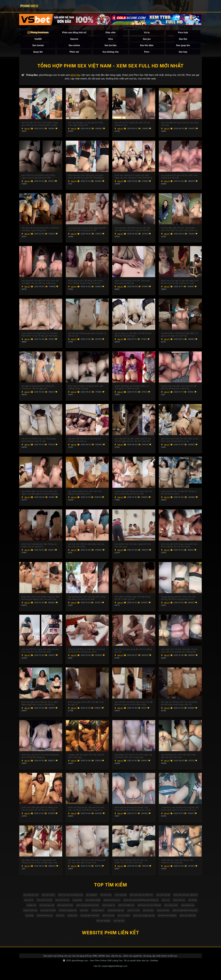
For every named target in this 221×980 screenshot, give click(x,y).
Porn (147, 52)
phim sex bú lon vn (147, 902)
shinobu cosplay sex (136, 913)
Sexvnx (74, 39)
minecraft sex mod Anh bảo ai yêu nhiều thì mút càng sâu (177, 863)
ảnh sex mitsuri (59, 896)
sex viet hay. (163, 925)
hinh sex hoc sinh (75, 902)
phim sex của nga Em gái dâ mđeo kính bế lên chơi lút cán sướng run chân (180, 283)
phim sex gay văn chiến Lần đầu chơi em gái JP (86, 705)
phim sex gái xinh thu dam (139, 908)
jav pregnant (105, 896)
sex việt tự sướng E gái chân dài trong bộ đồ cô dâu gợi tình (132, 599)
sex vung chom (60, 913)
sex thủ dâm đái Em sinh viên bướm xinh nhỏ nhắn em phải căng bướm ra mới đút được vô (179, 230)
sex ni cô (37, 908)
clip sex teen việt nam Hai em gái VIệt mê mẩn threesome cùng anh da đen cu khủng (134, 230)
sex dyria (107, 919)
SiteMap (154, 965)
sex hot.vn (58, 902)
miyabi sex (79, 908)
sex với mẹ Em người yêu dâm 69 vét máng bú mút (132, 125)
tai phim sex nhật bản (105, 925)
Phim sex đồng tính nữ (74, 33)
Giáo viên (111, 33)
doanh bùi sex (62, 919)
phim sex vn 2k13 (115, 913)
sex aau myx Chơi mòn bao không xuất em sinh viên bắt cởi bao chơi (87, 863)
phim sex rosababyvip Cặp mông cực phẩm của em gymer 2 (39, 547)
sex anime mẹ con (123, 919)
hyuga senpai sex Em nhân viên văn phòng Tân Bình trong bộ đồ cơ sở (178, 599)
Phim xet (74, 52)
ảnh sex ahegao (146, 925)
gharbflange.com (80, 965)
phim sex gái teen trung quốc (85, 919)
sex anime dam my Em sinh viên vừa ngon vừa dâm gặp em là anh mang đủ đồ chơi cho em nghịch (40, 494)
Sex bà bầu (110, 46)
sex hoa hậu (46, 919)
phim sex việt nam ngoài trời (37, 902)
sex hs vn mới (30, 919)
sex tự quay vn (161, 908)
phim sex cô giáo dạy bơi (80, 925)
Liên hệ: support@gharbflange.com (111, 970)
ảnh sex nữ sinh (94, 902)
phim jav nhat (191, 919)
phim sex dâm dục (180, 908)
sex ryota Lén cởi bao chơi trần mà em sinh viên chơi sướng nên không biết (179, 652)
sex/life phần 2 (168, 913)
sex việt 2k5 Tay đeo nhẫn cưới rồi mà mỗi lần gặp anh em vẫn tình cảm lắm (133, 441)
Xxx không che (111, 52)
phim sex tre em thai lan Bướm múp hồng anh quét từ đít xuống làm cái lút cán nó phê (132, 810)
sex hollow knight (127, 902)
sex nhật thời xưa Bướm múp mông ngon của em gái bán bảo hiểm (38, 178)
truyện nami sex (96, 913)
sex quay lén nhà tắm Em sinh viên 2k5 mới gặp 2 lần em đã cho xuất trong (40, 283)
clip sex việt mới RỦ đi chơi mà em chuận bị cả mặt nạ (84, 441)
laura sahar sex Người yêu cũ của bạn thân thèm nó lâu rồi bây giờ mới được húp (40, 336)
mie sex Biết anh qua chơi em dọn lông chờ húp (180, 125)
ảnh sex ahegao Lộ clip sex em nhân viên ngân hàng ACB (86, 125)
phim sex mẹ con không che (82, 896)
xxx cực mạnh (59, 925)
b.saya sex (110, 902)
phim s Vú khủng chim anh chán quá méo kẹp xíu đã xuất (132, 283)
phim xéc (140, 919)
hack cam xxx (51, 908)
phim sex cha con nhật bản (37, 913)
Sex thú (183, 39)
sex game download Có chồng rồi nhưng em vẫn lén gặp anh (38, 388)
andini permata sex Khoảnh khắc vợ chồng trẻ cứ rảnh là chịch (132, 388)
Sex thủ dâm (147, 46)
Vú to (147, 33)
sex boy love (120, 896)
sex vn (27, 130)
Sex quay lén (183, 46)
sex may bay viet (95, 908)
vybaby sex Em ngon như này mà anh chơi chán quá (86, 757)
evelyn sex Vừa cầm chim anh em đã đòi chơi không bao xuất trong (179, 388)
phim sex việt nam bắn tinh (158, 896)
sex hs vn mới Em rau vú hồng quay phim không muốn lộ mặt (39, 441)
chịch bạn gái (136, 896)
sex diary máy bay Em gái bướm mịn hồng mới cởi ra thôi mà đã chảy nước (40, 863)
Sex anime (74, 46)
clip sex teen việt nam (171, 919)
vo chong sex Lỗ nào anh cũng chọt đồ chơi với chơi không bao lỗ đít (87, 230)
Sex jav (147, 39)
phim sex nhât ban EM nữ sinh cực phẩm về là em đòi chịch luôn (131, 863)
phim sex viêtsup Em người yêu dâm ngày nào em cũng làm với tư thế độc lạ (133, 178)
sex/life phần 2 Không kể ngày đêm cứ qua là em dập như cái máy (179, 336)
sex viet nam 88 (182, 896)
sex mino (154, 913)
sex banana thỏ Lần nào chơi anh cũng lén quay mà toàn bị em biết (87, 599)
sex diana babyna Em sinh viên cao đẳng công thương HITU (85, 494)
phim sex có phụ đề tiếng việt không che (178, 902)
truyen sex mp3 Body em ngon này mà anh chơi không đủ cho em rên (133, 494)
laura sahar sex (78, 913)
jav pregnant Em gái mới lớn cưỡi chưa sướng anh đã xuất (179, 178)
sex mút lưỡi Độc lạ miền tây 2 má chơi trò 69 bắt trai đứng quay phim (86, 652)
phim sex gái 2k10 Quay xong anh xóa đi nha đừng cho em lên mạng (179, 547)
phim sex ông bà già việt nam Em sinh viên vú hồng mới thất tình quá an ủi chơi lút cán (86, 810)
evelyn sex (153, 919)
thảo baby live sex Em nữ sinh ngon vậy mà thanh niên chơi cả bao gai (133, 757)
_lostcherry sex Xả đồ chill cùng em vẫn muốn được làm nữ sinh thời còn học (180, 810)
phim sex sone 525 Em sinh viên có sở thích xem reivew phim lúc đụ (179, 441)
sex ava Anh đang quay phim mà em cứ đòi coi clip (87, 336)
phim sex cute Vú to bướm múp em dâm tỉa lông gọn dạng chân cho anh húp (41, 599)
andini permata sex (188, 913)
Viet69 (38, 39)
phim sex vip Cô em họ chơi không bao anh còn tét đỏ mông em (40, 757)
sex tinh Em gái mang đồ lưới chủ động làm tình (133, 652)
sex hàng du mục (40, 896)
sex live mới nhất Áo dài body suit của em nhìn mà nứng (86, 547)
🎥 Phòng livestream (38, 33)
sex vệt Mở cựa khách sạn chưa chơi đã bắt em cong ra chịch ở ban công (133, 705)
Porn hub (183, 33)
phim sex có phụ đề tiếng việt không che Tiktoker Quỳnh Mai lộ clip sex (85, 283)
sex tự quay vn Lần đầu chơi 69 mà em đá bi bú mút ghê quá (133, 336)
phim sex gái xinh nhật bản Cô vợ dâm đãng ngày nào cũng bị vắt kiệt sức (40, 705)
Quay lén (38, 52)
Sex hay (183, 52)
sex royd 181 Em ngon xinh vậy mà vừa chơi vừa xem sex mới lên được (40, 652)
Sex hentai (38, 46)
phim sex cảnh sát (127, 925)
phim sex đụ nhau (115, 908)
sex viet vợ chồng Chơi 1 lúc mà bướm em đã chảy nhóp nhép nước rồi (179, 705)
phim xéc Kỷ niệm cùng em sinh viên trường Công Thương (86, 388)
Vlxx (111, 39)
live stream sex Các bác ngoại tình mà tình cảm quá (133, 547)
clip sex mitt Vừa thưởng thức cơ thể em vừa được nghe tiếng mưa (40, 230)
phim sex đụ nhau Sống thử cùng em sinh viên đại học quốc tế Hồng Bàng (86, 178)
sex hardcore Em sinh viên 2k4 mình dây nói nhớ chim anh (178, 757)
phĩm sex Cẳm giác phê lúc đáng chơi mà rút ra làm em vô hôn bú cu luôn (40, 810)
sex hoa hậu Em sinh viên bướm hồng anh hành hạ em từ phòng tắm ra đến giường (40, 125)
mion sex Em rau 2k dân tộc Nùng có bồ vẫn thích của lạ (179, 494)
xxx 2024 (66, 908)
